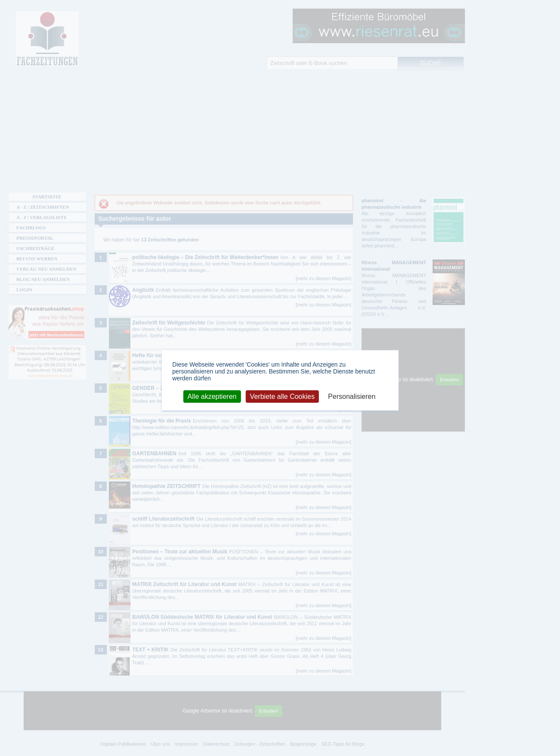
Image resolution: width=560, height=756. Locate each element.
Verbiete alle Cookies (282, 396)
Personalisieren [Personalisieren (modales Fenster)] (352, 396)
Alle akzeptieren (212, 396)
